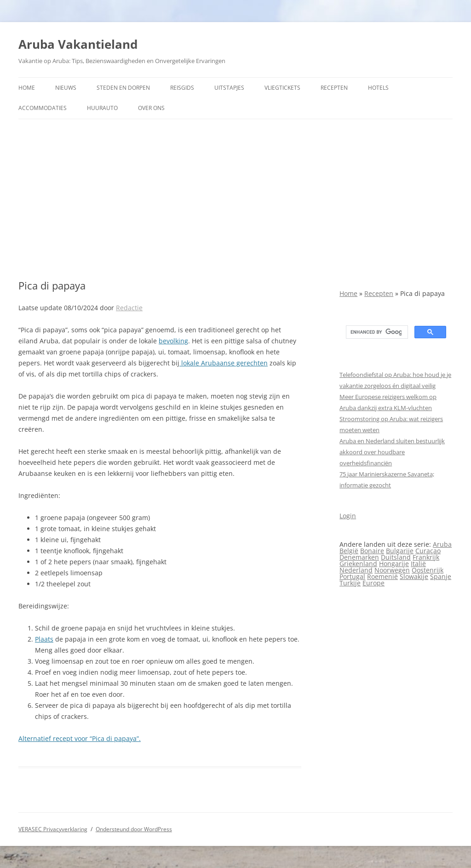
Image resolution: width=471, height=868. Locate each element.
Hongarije (394, 564)
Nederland (356, 570)
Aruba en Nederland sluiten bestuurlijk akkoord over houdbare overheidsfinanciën (392, 452)
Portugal (352, 576)
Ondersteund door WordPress (134, 829)
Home (27, 88)
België (349, 551)
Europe (373, 583)
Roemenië (382, 576)
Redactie (129, 308)
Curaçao (428, 551)
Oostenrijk (428, 570)
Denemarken (359, 557)
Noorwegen (392, 570)
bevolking (173, 341)
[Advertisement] (235, 199)
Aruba (442, 544)
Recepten (334, 88)
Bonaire (372, 551)
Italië (418, 564)
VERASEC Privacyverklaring (53, 829)
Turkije (350, 583)
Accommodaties (43, 108)
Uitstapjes (229, 88)
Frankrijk (426, 557)
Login (348, 516)
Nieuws (66, 88)
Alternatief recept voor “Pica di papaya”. (80, 738)
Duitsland (396, 557)
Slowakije (414, 576)
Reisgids (182, 88)
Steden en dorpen (123, 88)
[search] (376, 332)
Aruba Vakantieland (78, 44)
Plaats (44, 639)
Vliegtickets (282, 88)
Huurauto (102, 108)
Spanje (441, 576)
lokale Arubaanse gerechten (224, 363)
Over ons (151, 108)
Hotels (378, 88)
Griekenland (358, 564)
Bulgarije (400, 551)
